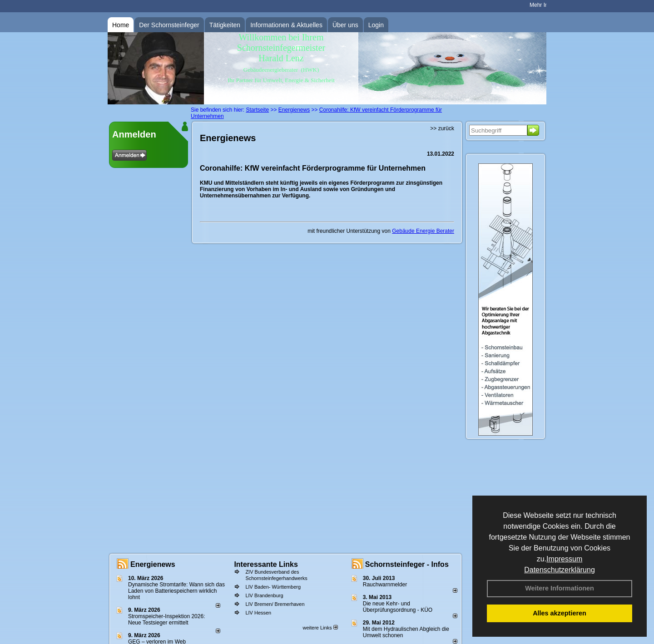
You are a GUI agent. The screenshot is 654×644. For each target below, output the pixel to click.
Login (376, 25)
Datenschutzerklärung (560, 570)
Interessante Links (266, 564)
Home (121, 25)
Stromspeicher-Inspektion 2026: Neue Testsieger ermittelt (166, 619)
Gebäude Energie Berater (423, 231)
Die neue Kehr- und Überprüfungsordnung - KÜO (398, 607)
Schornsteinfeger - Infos (407, 564)
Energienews (153, 564)
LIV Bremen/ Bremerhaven (275, 604)
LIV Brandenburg (264, 595)
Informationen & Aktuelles (286, 25)
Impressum (564, 559)
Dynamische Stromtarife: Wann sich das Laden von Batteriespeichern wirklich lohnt (176, 591)
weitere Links (320, 628)
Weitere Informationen (560, 588)
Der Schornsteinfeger (169, 25)
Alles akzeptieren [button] (560, 613)
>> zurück (442, 128)
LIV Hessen (258, 613)
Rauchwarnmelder (385, 585)
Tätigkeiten (225, 25)
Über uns (345, 25)
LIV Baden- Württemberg (273, 587)
